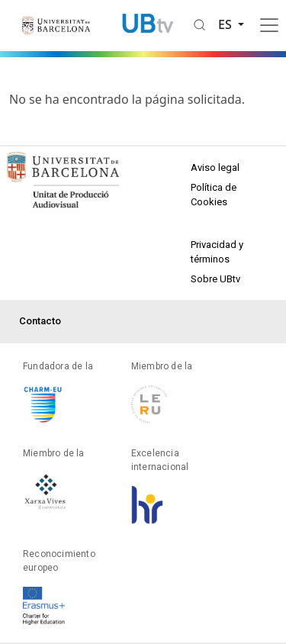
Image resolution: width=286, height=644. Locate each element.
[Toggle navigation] (269, 25)
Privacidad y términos (217, 252)
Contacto (40, 321)
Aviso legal (215, 167)
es (227, 24)
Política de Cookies (214, 195)
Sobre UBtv (215, 279)
